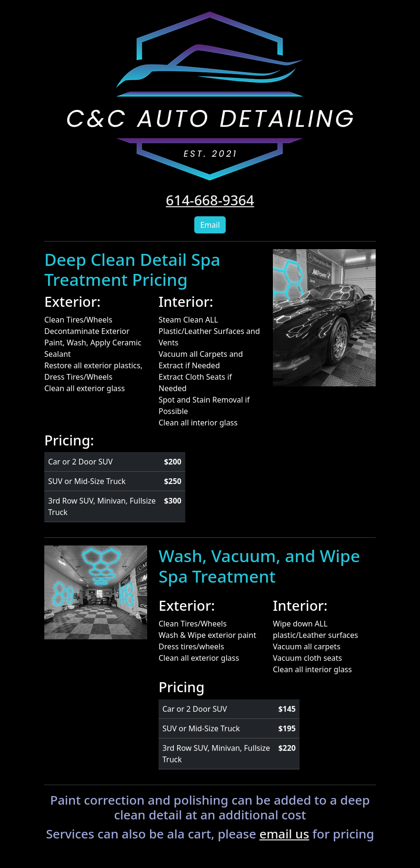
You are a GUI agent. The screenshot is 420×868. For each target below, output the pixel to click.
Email (210, 225)
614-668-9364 (210, 200)
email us (284, 834)
